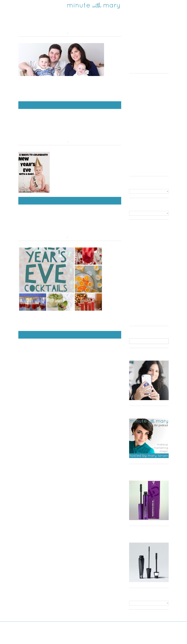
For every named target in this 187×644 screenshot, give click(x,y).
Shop (130, 6)
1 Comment (75, 142)
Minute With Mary (89, 639)
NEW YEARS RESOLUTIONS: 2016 (70, 27)
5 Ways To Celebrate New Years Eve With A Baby (70, 133)
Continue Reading (70, 105)
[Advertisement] (151, 46)
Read (142, 6)
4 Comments (75, 238)
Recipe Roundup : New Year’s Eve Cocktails (70, 228)
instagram (54, 6)
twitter (39, 6)
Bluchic (116, 639)
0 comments (75, 33)
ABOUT (154, 6)
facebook (25, 6)
